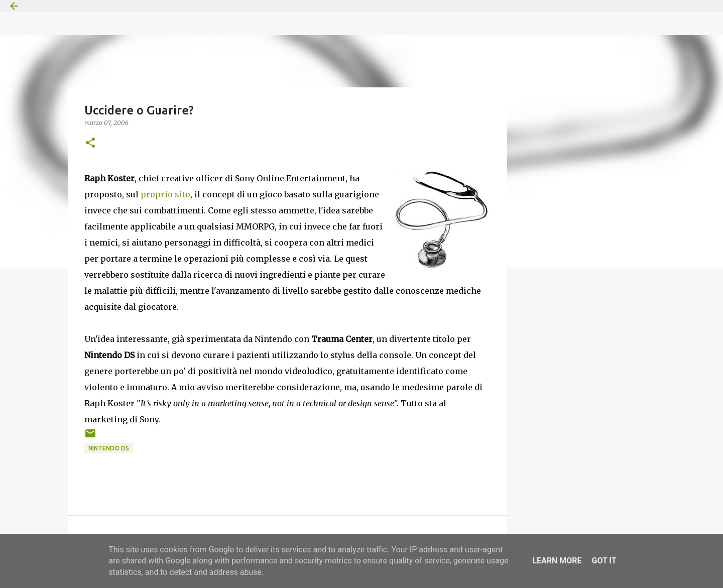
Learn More (557, 561)
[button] (90, 143)
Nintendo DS (109, 448)
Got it (604, 561)
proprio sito (165, 194)
